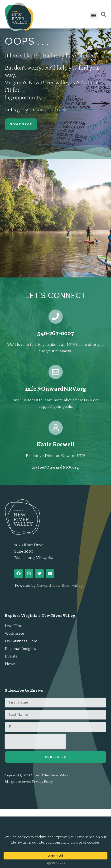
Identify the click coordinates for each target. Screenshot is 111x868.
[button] (94, 16)
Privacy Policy (42, 782)
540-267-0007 (56, 334)
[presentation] (35, 741)
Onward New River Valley (60, 586)
